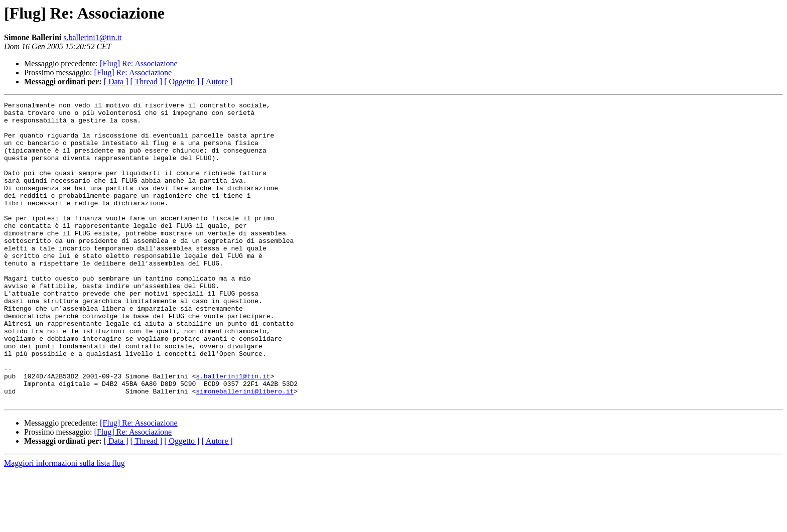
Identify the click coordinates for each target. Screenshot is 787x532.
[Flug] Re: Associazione (139, 63)
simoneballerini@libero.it (245, 450)
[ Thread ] (147, 82)
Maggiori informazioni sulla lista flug (64, 523)
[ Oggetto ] (182, 82)
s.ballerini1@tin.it (92, 37)
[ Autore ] (217, 82)
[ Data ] (116, 82)
